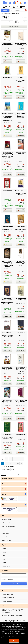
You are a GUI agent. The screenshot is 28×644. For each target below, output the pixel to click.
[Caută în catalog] (26, 10)
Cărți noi (4, 549)
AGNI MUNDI (6, 442)
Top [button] (3, 590)
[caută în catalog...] (17, 10)
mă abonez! (14, 584)
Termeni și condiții (6, 519)
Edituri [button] (4, 489)
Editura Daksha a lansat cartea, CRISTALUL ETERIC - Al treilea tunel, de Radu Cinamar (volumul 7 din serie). (13, 611)
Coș (15, 7)
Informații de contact (7, 540)
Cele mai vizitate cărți (7, 601)
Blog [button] (3, 606)
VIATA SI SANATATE (21, 161)
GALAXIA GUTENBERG (7, 197)
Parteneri (4, 563)
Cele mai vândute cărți (7, 594)
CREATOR (6, 269)
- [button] (26, 494)
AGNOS (6, 340)
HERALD (21, 232)
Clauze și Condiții (15, 633)
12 (10, 463)
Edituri (3, 556)
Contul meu (7, 7)
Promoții (4, 552)
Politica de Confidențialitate (8, 526)
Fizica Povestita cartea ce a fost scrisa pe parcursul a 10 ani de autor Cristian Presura (13, 616)
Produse (5, 10)
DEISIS (19, 374)
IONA (6, 306)
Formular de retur (6, 566)
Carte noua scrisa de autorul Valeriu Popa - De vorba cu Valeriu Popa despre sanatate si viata (13, 621)
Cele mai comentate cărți (8, 598)
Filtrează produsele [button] (8, 479)
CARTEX (7, 48)
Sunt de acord (14, 641)
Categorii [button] (5, 484)
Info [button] (3, 516)
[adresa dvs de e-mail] (14, 579)
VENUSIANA (19, 440)
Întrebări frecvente (6, 537)
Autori (3, 559)
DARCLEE (6, 405)
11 (6, 463)
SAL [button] (4, 505)
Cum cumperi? (5, 530)
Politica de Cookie (6, 523)
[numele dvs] (14, 575)
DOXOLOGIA (21, 48)
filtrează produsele (14, 26)
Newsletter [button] (5, 571)
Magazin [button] (4, 545)
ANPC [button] (4, 494)
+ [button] (26, 479)
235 (18, 463)
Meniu (23, 7)
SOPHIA (19, 272)
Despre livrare (5, 533)
